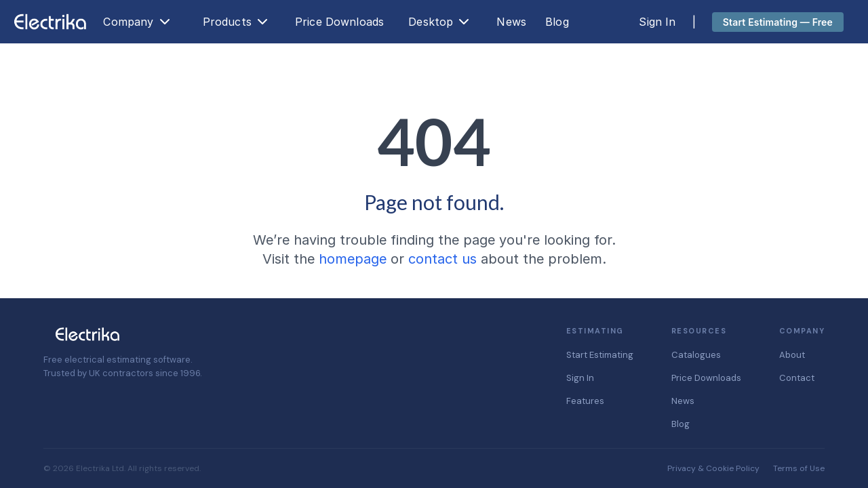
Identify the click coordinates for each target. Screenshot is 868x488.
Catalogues (696, 355)
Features (585, 401)
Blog (557, 22)
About (792, 355)
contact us (442, 259)
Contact (797, 378)
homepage (353, 259)
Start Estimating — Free (778, 22)
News (511, 22)
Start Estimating (600, 355)
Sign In (657, 22)
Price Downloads (339, 22)
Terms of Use (799, 468)
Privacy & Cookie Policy (713, 468)
